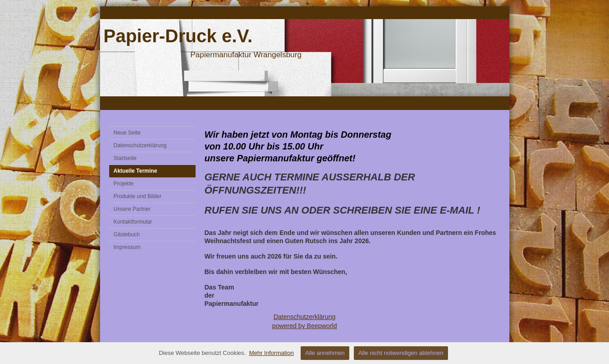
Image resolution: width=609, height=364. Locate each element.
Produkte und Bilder (138, 196)
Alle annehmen (325, 353)
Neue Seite (127, 133)
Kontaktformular (133, 222)
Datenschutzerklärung (140, 145)
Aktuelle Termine (136, 171)
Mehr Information (272, 353)
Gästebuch (127, 234)
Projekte (124, 184)
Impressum (127, 247)
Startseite (125, 158)
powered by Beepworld (304, 326)
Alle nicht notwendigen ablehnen (401, 353)
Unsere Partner (132, 209)
